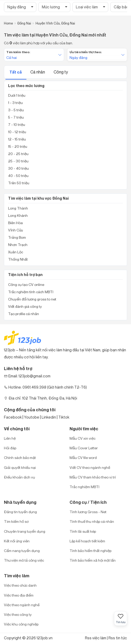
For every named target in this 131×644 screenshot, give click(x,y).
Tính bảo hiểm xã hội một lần (93, 560)
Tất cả (16, 72)
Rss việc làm (96, 638)
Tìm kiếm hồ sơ (16, 521)
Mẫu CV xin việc (82, 438)
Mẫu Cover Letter (84, 448)
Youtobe (32, 417)
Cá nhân (38, 72)
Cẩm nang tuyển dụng (22, 551)
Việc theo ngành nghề (22, 605)
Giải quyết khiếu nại (20, 467)
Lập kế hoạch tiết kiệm (87, 541)
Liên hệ (10, 438)
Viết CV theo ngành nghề (90, 467)
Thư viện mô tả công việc (24, 560)
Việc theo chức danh (20, 585)
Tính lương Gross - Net (88, 512)
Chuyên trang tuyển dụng (25, 531)
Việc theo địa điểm (19, 595)
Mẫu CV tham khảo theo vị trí (93, 477)
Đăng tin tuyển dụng (20, 512)
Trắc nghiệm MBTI (84, 487)
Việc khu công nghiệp (21, 624)
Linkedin (49, 417)
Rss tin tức (118, 638)
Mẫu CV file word (83, 458)
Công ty (61, 72)
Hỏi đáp (10, 448)
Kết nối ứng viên (17, 541)
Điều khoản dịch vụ (19, 477)
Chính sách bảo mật (20, 458)
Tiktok (64, 417)
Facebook (13, 417)
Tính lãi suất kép (83, 531)
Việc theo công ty (18, 614)
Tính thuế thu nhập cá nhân (92, 521)
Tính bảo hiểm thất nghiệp (90, 551)
